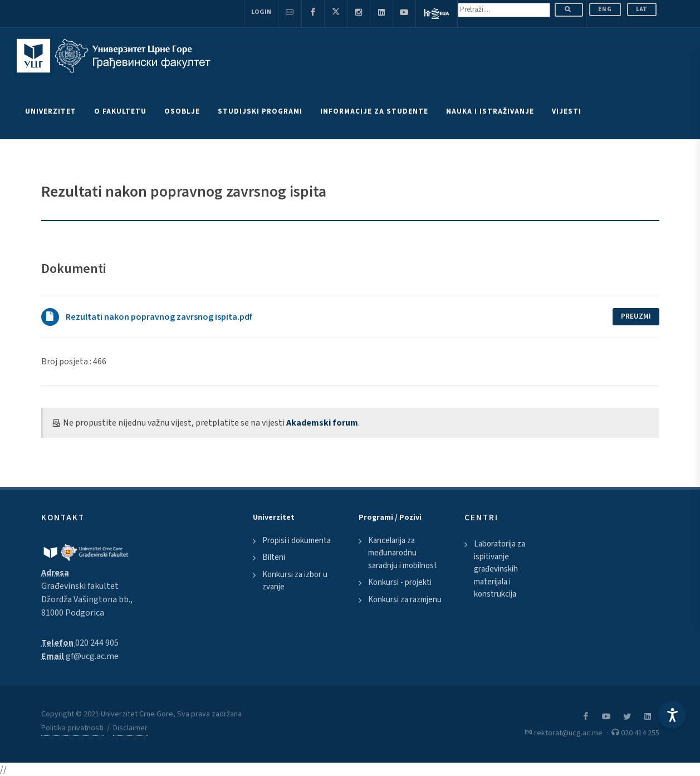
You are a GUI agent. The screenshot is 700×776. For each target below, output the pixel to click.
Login (261, 12)
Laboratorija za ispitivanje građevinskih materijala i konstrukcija (500, 569)
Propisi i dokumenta (297, 541)
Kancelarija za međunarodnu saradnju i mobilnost (403, 553)
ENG (605, 9)
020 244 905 (97, 643)
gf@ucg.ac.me (92, 656)
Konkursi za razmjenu (405, 600)
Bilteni (274, 557)
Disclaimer (130, 728)
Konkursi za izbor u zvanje (295, 581)
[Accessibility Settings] (672, 715)
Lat (642, 9)
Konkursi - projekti (400, 582)
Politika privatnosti (72, 728)
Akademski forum (322, 423)
